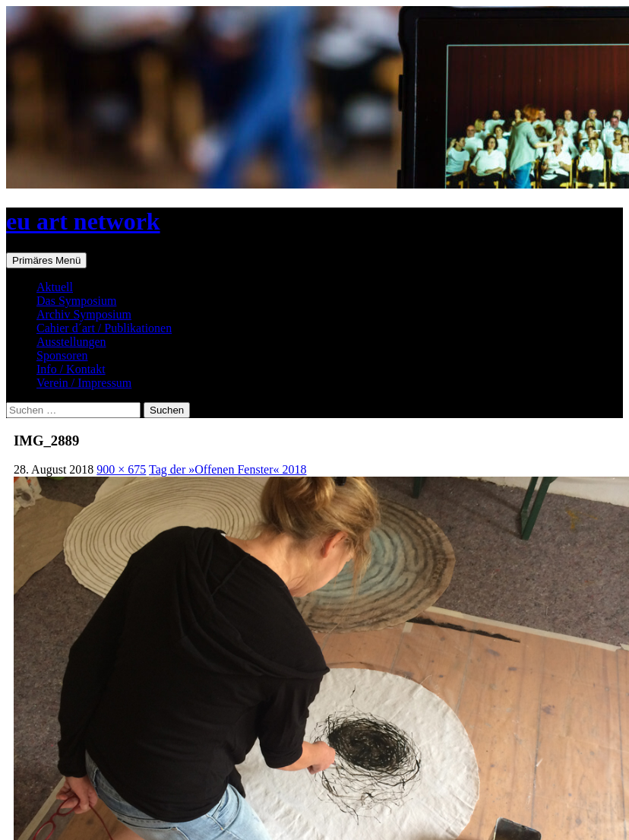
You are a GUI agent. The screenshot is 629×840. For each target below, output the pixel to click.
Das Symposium (76, 301)
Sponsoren (62, 355)
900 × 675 (121, 469)
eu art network (83, 221)
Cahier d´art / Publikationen (104, 328)
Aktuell (55, 287)
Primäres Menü (46, 260)
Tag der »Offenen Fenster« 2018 (228, 469)
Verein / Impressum (84, 383)
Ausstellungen (71, 342)
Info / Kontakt (71, 369)
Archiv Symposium (84, 314)
